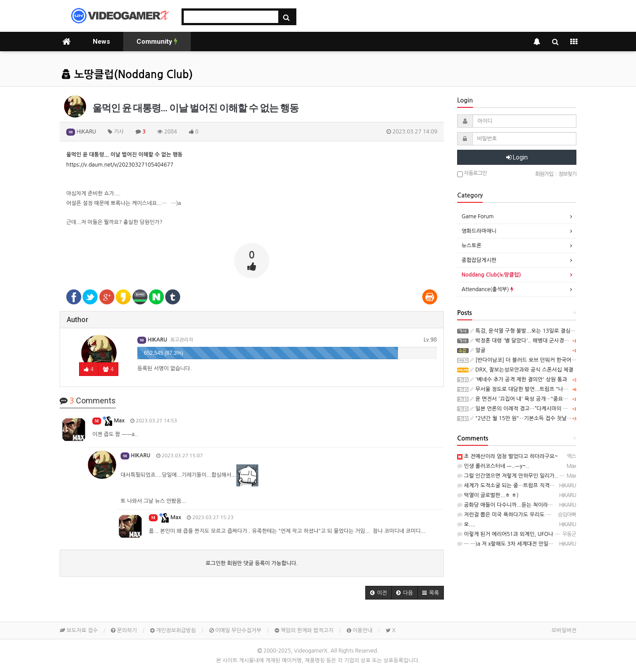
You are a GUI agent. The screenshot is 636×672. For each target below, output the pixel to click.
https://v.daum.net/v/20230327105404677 (120, 165)
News (101, 42)
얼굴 (477, 350)
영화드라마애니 (479, 231)
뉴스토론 (471, 246)
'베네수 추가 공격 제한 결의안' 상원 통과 (518, 380)
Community (157, 42)
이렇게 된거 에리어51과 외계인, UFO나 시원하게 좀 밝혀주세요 (532, 534)
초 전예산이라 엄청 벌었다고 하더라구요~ (507, 456)
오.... (466, 524)
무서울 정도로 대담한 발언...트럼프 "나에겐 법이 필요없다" (539, 389)
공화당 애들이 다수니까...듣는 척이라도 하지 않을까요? (523, 505)
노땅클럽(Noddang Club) (127, 75)
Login (517, 157)
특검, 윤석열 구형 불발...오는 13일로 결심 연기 (526, 331)
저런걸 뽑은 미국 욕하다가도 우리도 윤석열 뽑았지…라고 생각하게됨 (538, 515)
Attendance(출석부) (487, 289)
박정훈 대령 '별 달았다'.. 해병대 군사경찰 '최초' (526, 341)
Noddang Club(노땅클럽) (491, 275)
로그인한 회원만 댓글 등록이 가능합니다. (252, 563)
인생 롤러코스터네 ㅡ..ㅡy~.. (493, 466)
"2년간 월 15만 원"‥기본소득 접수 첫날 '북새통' (528, 418)
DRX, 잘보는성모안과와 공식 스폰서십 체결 (521, 370)
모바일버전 (564, 630)
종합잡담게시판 (479, 260)
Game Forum (478, 216)
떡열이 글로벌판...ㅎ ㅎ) (488, 495)
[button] (379, 593)
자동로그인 (472, 174)
